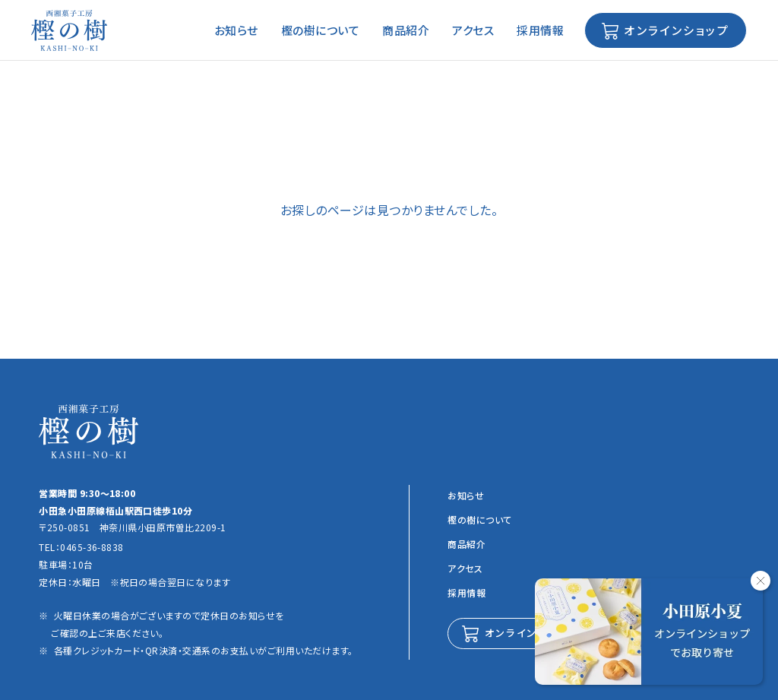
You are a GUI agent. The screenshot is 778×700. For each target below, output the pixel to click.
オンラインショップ (675, 30)
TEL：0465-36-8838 (81, 547)
